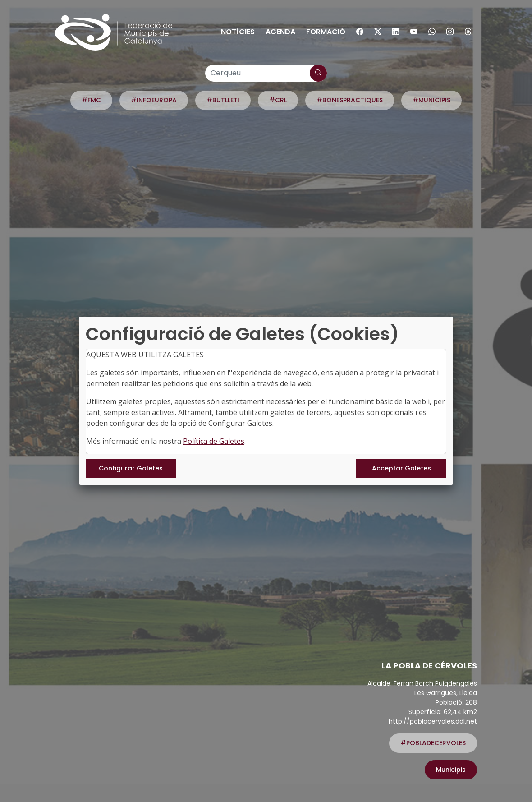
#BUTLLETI (223, 100)
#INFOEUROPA (154, 100)
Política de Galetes (214, 441)
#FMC (91, 100)
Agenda (280, 32)
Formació (326, 32)
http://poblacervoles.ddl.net (433, 721)
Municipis (451, 770)
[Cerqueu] (266, 73)
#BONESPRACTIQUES (350, 100)
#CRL (278, 100)
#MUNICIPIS (431, 100)
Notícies (238, 32)
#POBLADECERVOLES (433, 743)
